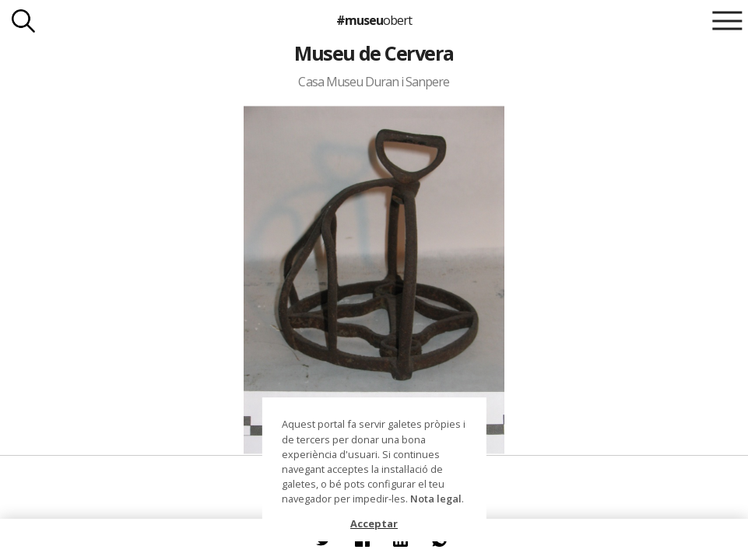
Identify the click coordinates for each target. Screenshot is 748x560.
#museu (374, 20)
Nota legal (436, 499)
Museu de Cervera (374, 53)
